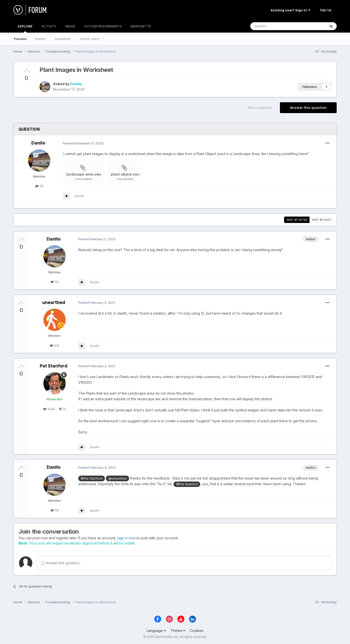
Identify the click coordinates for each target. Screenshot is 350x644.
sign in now (126, 538)
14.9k (49, 409)
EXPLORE (25, 28)
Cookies (197, 631)
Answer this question (308, 108)
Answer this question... (62, 563)
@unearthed (117, 478)
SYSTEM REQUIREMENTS (103, 26)
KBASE (70, 26)
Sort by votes (297, 220)
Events (41, 39)
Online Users (90, 39)
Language (156, 631)
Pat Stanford (54, 366)
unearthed (54, 302)
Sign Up (326, 10)
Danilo (76, 84)
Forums (20, 39)
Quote (79, 196)
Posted (83, 143)
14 (62, 409)
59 (39, 186)
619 (55, 345)
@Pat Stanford (92, 478)
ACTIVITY (49, 26)
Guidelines (63, 39)
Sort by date (321, 220)
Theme (178, 631)
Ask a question (260, 108)
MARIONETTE (141, 26)
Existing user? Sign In (291, 10)
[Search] (275, 26)
